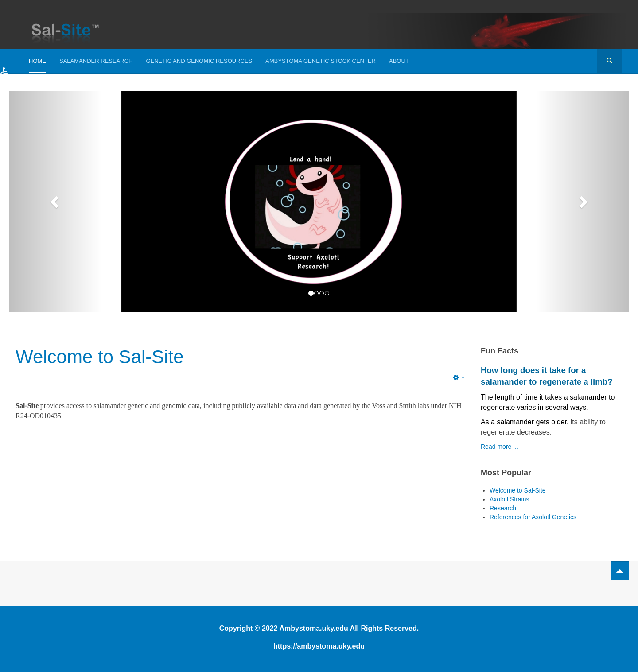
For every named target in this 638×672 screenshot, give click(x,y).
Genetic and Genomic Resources (199, 61)
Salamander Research (96, 61)
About (399, 61)
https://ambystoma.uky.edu (319, 646)
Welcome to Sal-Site (100, 357)
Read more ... (500, 447)
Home (37, 61)
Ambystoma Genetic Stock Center (321, 61)
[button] (15, 80)
